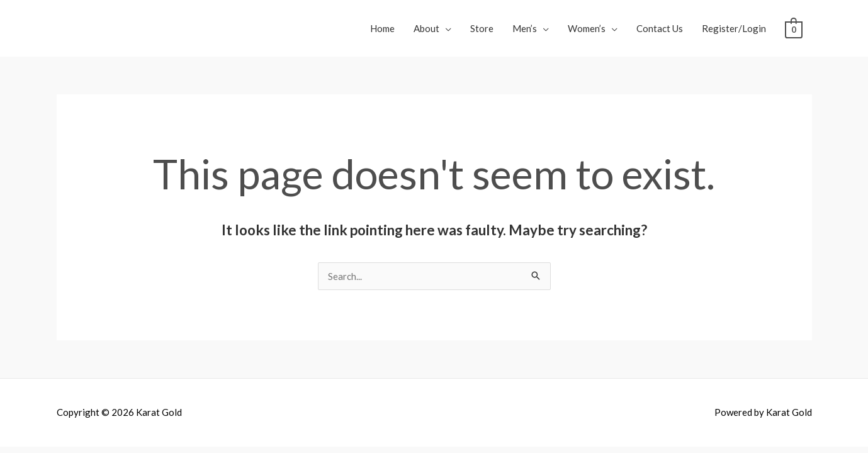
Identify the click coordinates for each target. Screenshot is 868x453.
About (426, 28)
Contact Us (660, 28)
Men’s (525, 28)
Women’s (587, 28)
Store (482, 28)
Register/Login (734, 28)
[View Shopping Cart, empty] (793, 28)
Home (382, 28)
